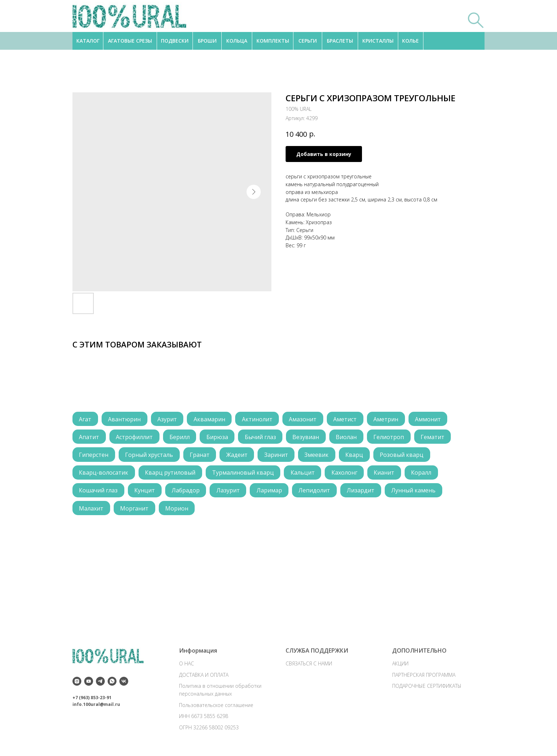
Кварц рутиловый (171, 474)
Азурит (168, 419)
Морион (178, 510)
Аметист (348, 419)
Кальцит (304, 474)
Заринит (278, 455)
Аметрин (389, 419)
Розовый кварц (405, 455)
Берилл (181, 437)
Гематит (436, 437)
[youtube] (89, 685)
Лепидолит (317, 492)
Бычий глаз (262, 437)
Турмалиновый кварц (244, 474)
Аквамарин (211, 419)
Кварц (357, 455)
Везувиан (308, 437)
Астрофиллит (135, 437)
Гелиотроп (392, 437)
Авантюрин (125, 419)
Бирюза (219, 437)
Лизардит (363, 492)
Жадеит (238, 455)
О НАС (186, 667)
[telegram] (100, 685)
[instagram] (77, 685)
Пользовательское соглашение (216, 708)
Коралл (424, 474)
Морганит (135, 510)
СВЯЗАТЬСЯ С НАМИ (309, 667)
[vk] (124, 685)
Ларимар (271, 492)
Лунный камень (417, 492)
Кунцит (145, 492)
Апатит (89, 437)
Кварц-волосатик (104, 474)
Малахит (91, 510)
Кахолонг (346, 474)
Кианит (386, 474)
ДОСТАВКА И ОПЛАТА (204, 678)
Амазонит (305, 419)
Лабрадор (187, 492)
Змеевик (319, 455)
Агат (85, 419)
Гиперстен (94, 455)
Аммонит (431, 419)
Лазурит (229, 492)
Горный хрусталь (150, 455)
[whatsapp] (112, 685)
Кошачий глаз (99, 492)
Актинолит (259, 419)
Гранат (201, 455)
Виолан (349, 437)
